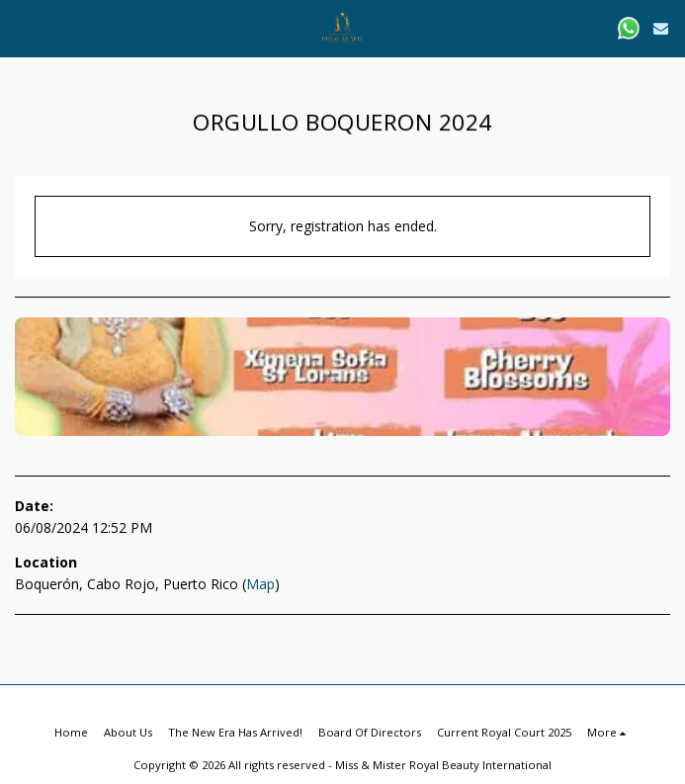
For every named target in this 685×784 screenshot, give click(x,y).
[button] (22, 27)
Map (260, 584)
